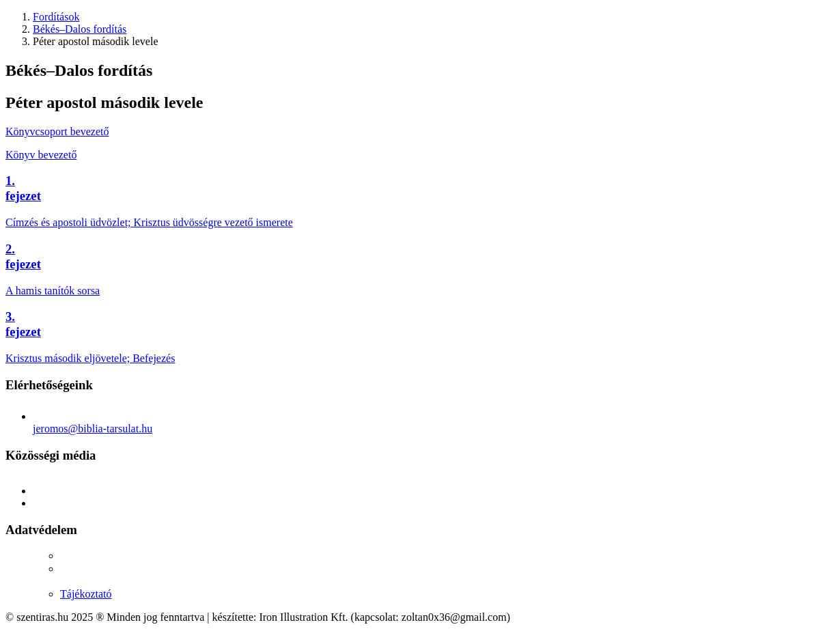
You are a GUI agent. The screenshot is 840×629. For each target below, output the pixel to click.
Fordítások (56, 17)
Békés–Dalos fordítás (80, 29)
